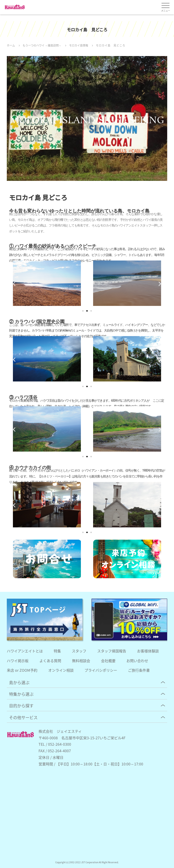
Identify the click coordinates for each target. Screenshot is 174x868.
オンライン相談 (61, 670)
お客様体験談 (148, 651)
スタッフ (79, 651)
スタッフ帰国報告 (112, 651)
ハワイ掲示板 (18, 661)
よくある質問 (50, 661)
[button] (14, 284)
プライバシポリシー (101, 670)
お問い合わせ (137, 661)
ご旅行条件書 (139, 670)
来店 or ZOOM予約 (22, 670)
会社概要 (108, 661)
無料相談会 (81, 661)
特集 (57, 651)
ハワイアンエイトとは (25, 651)
